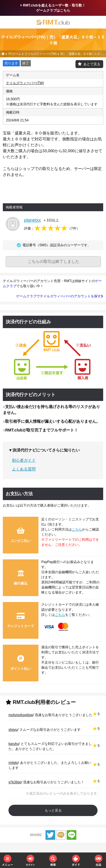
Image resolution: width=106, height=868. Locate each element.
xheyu (13, 730)
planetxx (33, 220)
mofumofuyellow (21, 715)
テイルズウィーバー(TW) (25, 83)
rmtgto (13, 763)
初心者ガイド (24, 460)
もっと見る (53, 810)
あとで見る (92, 64)
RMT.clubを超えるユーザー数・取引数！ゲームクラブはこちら (53, 8)
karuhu (14, 744)
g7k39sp (15, 782)
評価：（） (52, 228)
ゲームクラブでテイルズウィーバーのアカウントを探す (60, 296)
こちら (77, 529)
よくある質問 (24, 469)
